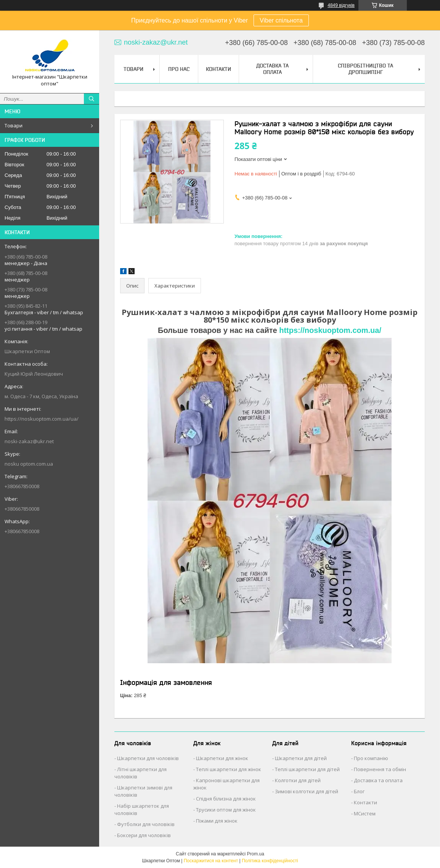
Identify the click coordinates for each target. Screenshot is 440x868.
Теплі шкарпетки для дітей (307, 769)
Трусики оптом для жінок (226, 810)
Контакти (218, 69)
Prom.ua (256, 854)
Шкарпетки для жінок (222, 758)
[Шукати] (92, 99)
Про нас (179, 69)
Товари (14, 125)
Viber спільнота (281, 20)
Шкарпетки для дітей (301, 758)
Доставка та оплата (378, 780)
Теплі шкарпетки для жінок (229, 769)
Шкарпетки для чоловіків (148, 758)
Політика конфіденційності (270, 861)
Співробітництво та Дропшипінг (365, 69)
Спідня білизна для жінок (226, 799)
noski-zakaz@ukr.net (29, 441)
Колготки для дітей (298, 780)
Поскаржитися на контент (211, 861)
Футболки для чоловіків (146, 824)
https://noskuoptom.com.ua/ (330, 330)
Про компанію (371, 758)
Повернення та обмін (380, 769)
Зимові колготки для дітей (307, 791)
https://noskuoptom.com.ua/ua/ (42, 419)
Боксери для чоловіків (144, 835)
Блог (359, 791)
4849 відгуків (341, 5)
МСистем (365, 813)
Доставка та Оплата (272, 69)
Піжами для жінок (217, 821)
